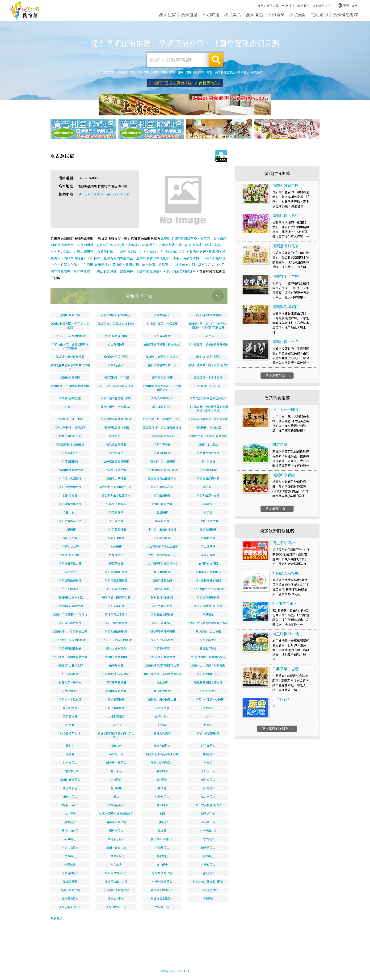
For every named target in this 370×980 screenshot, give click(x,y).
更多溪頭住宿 (278, 376)
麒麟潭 (214, 251)
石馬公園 (64, 251)
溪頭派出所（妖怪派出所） (166, 251)
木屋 (172, 72)
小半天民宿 (256, 72)
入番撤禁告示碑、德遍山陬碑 (180, 245)
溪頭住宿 (168, 14)
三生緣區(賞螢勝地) (95, 265)
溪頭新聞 (276, 14)
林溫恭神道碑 (185, 265)
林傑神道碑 (85, 245)
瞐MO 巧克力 (208, 265)
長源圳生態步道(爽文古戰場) (118, 245)
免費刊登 (288, 6)
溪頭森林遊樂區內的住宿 (231, 72)
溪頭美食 (233, 14)
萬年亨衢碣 (82, 271)
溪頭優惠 (254, 14)
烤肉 (188, 72)
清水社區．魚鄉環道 (157, 265)
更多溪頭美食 (278, 509)
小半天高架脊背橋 (186, 258)
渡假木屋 (199, 72)
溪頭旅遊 (211, 14)
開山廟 (117, 265)
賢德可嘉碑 (198, 251)
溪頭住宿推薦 (25, 11)
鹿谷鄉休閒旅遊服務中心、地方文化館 (189, 238)
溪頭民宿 (142, 72)
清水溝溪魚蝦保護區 (181, 271)
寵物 (164, 72)
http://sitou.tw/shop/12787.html (103, 194)
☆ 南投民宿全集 (208, 83)
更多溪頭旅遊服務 (278, 729)
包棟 (180, 72)
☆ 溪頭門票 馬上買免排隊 (170, 83)
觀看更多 (57, 918)
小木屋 (155, 72)
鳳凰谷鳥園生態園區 (118, 258)
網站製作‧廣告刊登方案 (314, 6)
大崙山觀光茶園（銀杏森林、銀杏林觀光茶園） (128, 271)
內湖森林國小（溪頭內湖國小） (120, 251)
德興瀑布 (149, 245)
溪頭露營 (189, 14)
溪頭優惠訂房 (345, 14)
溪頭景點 (298, 14)
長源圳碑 (132, 265)
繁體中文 (347, 5)
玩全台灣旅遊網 (268, 6)
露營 (210, 72)
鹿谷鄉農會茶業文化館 (153, 258)
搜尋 (216, 60)
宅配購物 (320, 14)
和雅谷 (95, 258)
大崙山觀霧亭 (84, 251)
